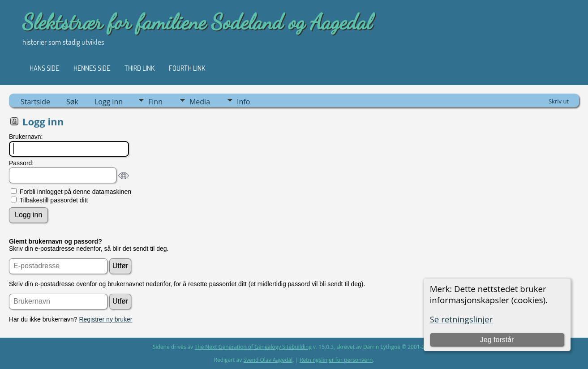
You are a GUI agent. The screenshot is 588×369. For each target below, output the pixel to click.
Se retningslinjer (461, 319)
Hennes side (92, 68)
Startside (35, 102)
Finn (155, 102)
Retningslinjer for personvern (336, 360)
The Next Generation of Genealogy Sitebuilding (253, 347)
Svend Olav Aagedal (268, 360)
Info (243, 102)
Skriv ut (559, 101)
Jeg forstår (497, 340)
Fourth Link (187, 68)
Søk (72, 102)
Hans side (44, 68)
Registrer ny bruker (105, 319)
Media (200, 102)
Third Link (139, 68)
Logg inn (109, 102)
